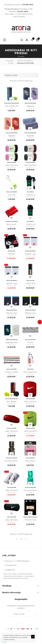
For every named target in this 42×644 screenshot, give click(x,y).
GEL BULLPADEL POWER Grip (12, 461)
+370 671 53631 (22, 12)
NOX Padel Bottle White (30, 372)
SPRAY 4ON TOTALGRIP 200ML (30, 284)
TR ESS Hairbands (30, 343)
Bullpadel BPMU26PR (30, 136)
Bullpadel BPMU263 (30, 106)
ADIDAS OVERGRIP (12, 254)
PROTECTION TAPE (30, 520)
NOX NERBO (12, 402)
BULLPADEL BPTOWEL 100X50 (12, 225)
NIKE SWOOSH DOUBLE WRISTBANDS (12, 491)
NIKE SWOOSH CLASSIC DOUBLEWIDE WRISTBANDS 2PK (12, 166)
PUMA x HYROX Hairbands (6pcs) (12, 372)
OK (33, 637)
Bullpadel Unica (12, 343)
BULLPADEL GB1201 (30, 461)
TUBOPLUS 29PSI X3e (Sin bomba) (30, 225)
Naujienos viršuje (22, 75)
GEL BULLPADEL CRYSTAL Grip (30, 491)
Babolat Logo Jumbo (30, 254)
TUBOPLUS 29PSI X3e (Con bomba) (30, 195)
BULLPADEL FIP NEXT (12, 106)
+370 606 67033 (27, 5)
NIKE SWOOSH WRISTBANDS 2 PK (30, 402)
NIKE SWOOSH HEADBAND (12, 431)
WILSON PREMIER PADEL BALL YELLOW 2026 (12, 195)
